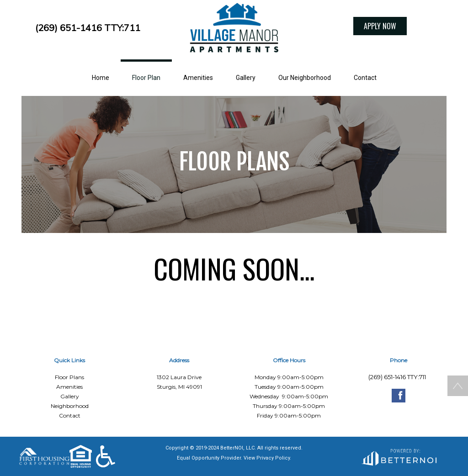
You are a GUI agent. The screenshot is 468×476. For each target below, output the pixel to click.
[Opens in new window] (399, 456)
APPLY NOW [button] (380, 26)
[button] (234, 30)
